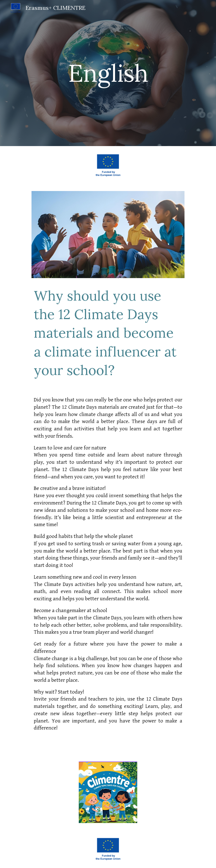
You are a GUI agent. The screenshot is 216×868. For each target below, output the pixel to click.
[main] (108, 73)
